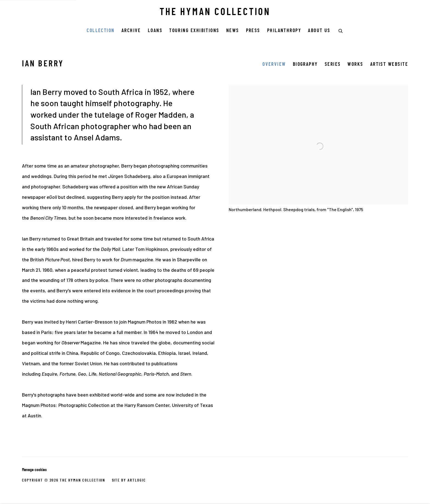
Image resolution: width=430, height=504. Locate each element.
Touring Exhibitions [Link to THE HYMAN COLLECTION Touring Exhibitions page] (194, 31)
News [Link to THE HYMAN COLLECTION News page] (233, 31)
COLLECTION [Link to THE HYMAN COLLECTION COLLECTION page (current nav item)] (101, 31)
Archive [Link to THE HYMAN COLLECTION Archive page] (131, 31)
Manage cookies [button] (34, 470)
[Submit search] (341, 30)
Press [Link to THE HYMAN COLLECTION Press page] (253, 31)
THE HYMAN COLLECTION (215, 13)
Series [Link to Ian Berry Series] (333, 65)
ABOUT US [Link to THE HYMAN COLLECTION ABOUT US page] (319, 31)
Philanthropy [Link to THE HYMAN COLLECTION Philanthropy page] (284, 31)
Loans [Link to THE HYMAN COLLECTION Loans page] (155, 31)
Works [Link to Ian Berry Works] (355, 65)
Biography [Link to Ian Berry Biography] (305, 65)
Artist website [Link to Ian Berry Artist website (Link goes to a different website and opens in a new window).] (389, 65)
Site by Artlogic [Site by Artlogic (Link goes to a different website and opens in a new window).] (129, 480)
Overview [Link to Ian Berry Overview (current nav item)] (274, 65)
